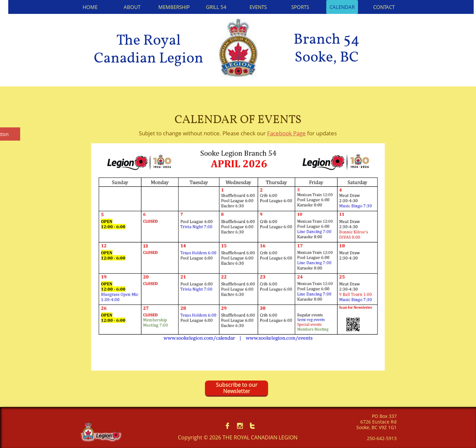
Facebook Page (286, 133)
